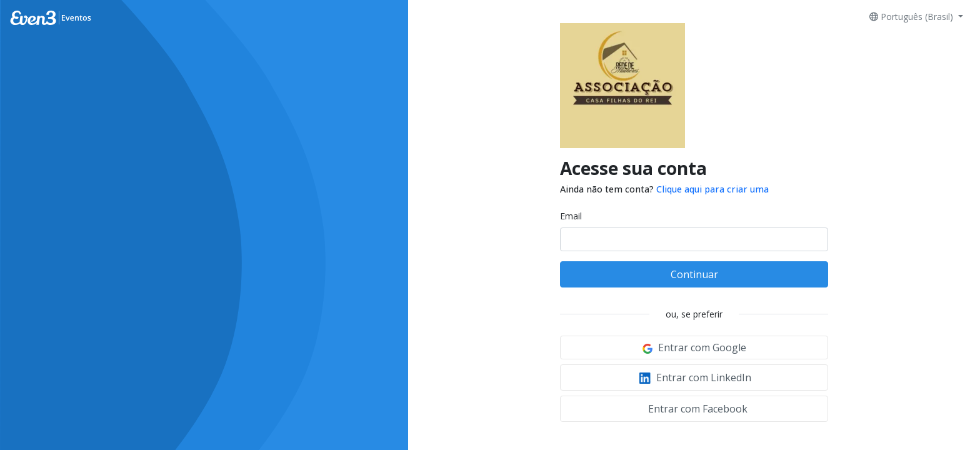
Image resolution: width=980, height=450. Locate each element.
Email (571, 216)
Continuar (694, 274)
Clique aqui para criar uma (712, 189)
